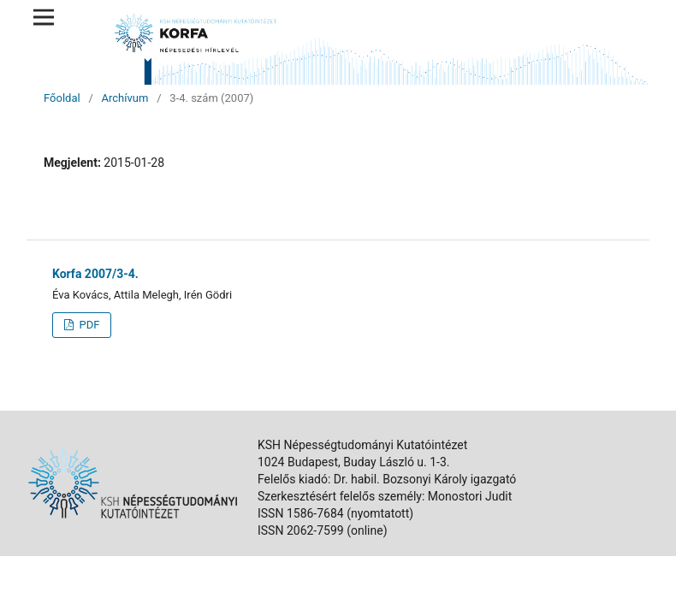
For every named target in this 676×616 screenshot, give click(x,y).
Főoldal (62, 98)
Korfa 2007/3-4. (95, 274)
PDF (88, 325)
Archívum (125, 98)
